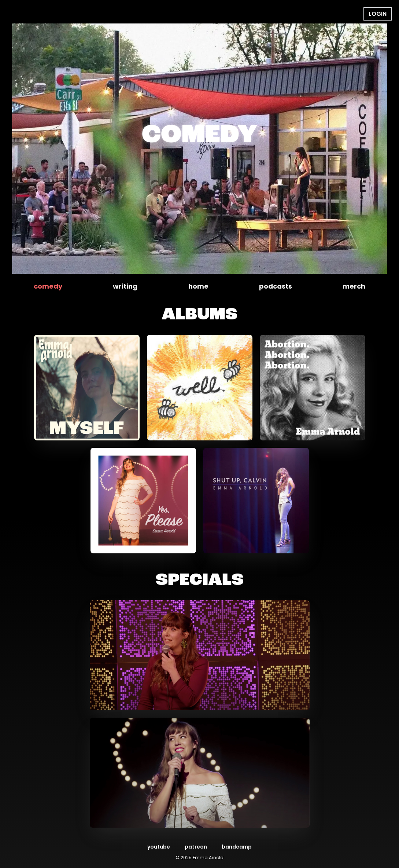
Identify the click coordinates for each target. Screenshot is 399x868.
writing (125, 286)
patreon (196, 847)
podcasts (276, 286)
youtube (159, 847)
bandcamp (237, 847)
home (198, 286)
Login (378, 14)
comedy (48, 286)
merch (354, 286)
